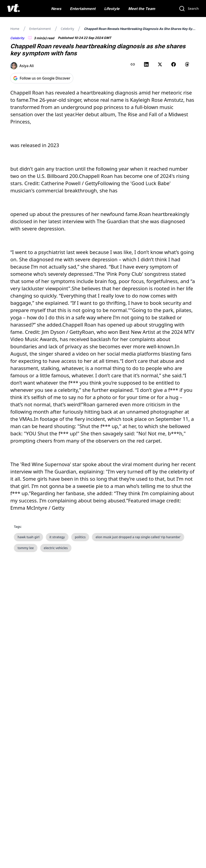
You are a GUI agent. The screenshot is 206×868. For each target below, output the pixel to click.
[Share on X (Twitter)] (160, 64)
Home (15, 29)
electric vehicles (56, 548)
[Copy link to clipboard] (133, 64)
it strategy (57, 537)
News (56, 9)
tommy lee (26, 548)
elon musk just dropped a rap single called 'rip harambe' (138, 537)
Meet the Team (142, 9)
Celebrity (67, 29)
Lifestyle (112, 9)
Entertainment (83, 9)
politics (80, 537)
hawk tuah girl (28, 537)
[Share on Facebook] (174, 64)
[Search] (189, 9)
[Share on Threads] (187, 64)
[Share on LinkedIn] (146, 64)
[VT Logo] (13, 9)
